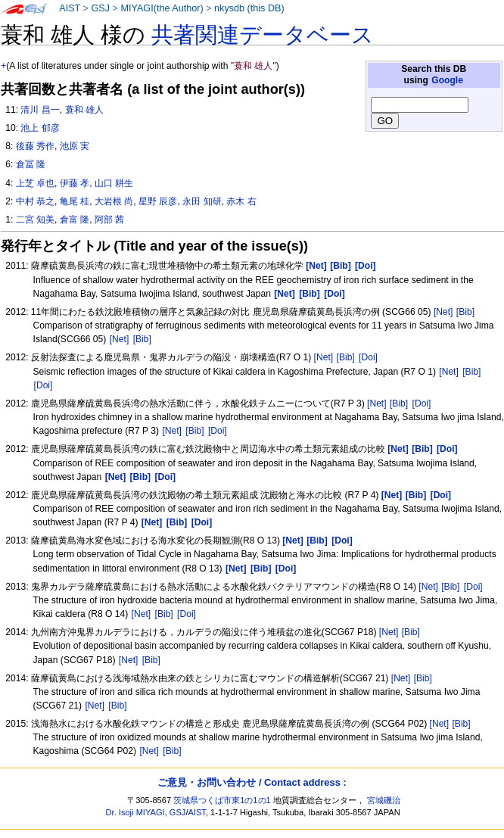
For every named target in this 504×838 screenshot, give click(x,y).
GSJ (100, 8)
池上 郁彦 (40, 128)
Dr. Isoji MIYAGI (135, 812)
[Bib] (465, 312)
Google (447, 80)
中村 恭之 (35, 201)
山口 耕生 (114, 183)
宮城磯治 (384, 800)
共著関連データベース (263, 35)
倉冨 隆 (31, 164)
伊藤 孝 (75, 183)
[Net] (443, 312)
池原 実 (75, 146)
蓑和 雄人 (84, 110)
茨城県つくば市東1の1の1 (222, 800)
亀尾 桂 (75, 201)
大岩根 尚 (114, 201)
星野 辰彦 (158, 201)
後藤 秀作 (35, 146)
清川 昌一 (40, 110)
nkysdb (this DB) (249, 8)
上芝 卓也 (35, 183)
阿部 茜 (109, 220)
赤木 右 (241, 201)
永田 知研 (202, 201)
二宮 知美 (35, 220)
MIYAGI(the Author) (162, 8)
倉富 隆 (75, 220)
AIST (70, 8)
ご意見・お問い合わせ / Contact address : (252, 782)
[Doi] (368, 357)
